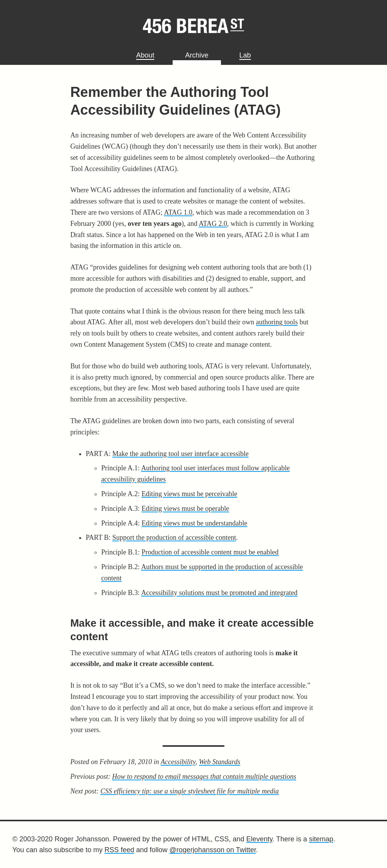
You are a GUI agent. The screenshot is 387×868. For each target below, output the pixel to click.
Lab (245, 55)
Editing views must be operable (185, 509)
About (145, 55)
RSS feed (119, 850)
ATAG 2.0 (213, 224)
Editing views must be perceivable (189, 494)
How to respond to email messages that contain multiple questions (204, 776)
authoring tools (277, 322)
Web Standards (220, 762)
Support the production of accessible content (174, 537)
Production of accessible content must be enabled (210, 552)
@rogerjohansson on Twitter (213, 850)
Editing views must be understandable (194, 523)
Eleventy (260, 839)
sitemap (321, 839)
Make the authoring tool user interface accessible (181, 454)
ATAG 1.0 (178, 212)
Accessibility (178, 762)
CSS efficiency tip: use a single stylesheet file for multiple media (190, 791)
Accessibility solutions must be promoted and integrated (219, 593)
